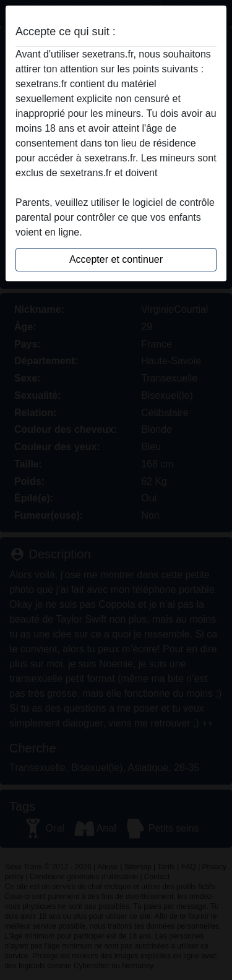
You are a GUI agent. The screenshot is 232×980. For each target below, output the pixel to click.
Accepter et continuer (116, 259)
